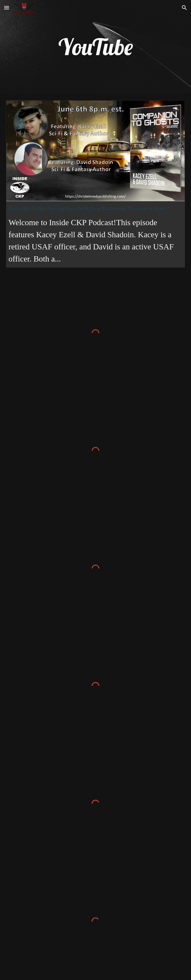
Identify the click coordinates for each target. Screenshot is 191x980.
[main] (95, 47)
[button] (7, 8)
